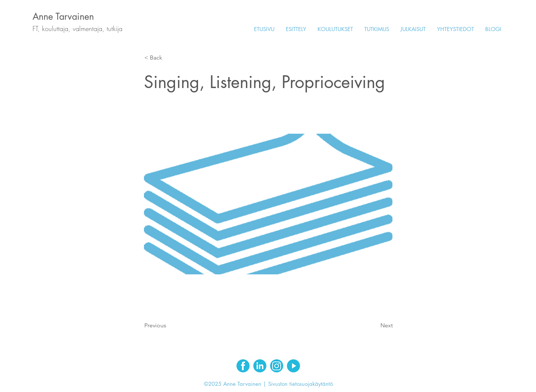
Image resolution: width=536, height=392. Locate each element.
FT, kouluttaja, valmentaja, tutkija (77, 28)
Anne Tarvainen (63, 16)
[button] (335, 29)
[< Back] (168, 58)
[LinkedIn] (260, 366)
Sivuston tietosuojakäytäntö (301, 384)
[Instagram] (277, 366)
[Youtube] (293, 366)
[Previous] (168, 326)
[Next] (375, 326)
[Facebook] (243, 366)
